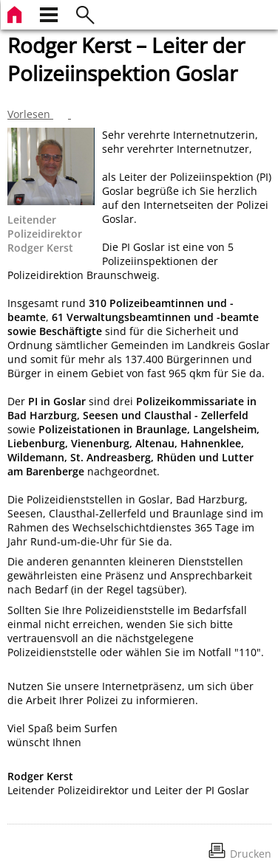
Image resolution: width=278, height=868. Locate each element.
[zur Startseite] (16, 13)
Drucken (251, 854)
